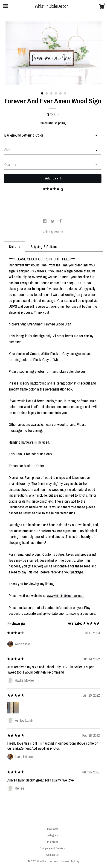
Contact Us (52, 855)
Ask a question (53, 232)
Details (15, 247)
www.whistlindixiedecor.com (65, 596)
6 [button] (65, 93)
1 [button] (42, 93)
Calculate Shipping (53, 123)
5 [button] (61, 93)
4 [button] (56, 93)
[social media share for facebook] (45, 222)
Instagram (52, 835)
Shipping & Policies (44, 247)
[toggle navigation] (6, 6)
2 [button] (47, 93)
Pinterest (52, 842)
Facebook (52, 829)
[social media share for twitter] (53, 222)
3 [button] (51, 93)
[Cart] (102, 7)
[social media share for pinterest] (61, 222)
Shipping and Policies (52, 848)
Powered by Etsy (69, 861)
